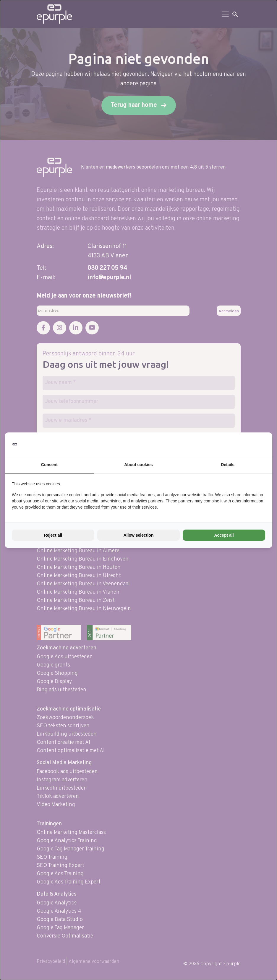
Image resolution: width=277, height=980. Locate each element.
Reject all (53, 535)
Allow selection (139, 535)
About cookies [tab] (138, 465)
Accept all (224, 535)
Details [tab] (228, 465)
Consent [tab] (49, 465)
